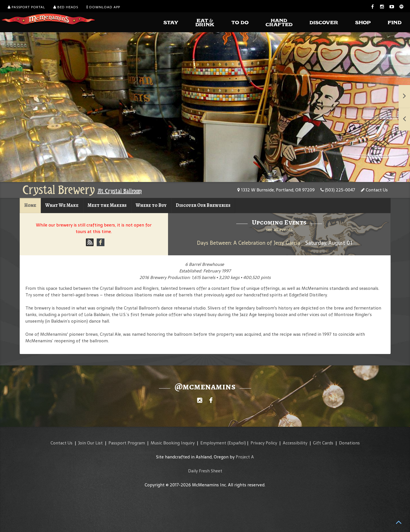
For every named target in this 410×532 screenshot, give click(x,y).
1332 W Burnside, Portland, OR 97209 (276, 190)
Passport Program (127, 443)
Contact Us (374, 190)
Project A (245, 457)
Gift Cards (323, 443)
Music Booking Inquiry (173, 443)
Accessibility (295, 443)
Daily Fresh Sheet (205, 471)
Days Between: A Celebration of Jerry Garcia (249, 243)
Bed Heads (66, 7)
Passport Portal (26, 7)
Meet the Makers (107, 205)
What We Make (62, 205)
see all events (279, 229)
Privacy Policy (264, 443)
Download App (103, 7)
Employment (213, 443)
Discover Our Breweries (203, 205)
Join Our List (90, 443)
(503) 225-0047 (338, 190)
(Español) (237, 443)
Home (30, 205)
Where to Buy (151, 205)
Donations (349, 443)
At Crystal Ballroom (120, 191)
